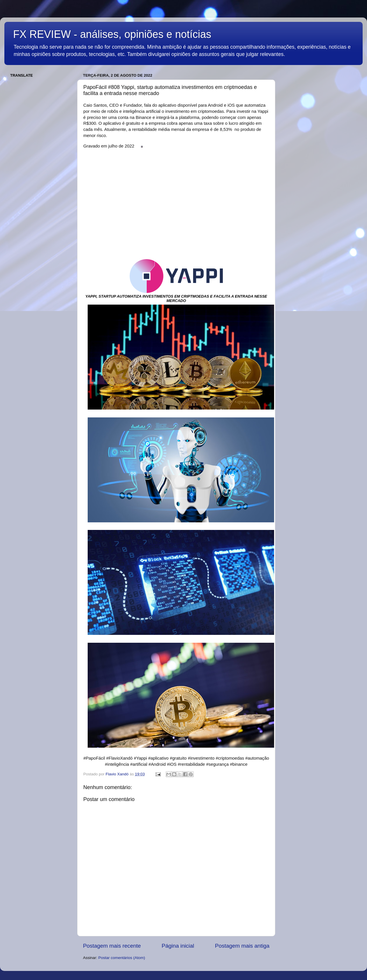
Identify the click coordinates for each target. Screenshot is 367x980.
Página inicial (178, 946)
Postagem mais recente (112, 946)
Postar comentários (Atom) (122, 958)
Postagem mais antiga (242, 946)
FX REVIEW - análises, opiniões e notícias (112, 34)
